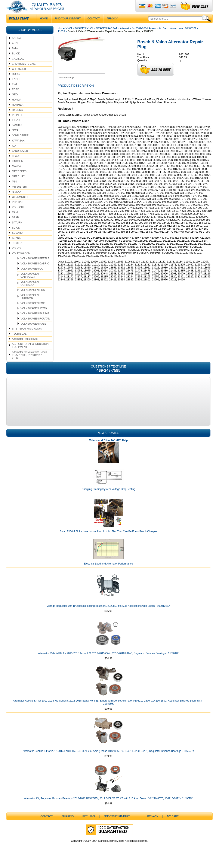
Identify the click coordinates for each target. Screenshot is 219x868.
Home (61, 37)
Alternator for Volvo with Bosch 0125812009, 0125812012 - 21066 (29, 364)
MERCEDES (19, 180)
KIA (14, 154)
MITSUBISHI (19, 195)
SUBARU (17, 241)
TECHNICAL (19, 342)
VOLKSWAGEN (21, 262)
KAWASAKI (19, 149)
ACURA (16, 47)
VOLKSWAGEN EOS (33, 299)
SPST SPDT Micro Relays (27, 337)
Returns (89, 825)
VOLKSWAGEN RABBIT (35, 332)
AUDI (15, 52)
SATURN (17, 231)
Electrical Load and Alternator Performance (109, 572)
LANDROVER (20, 159)
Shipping (67, 825)
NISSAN (17, 200)
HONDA (17, 108)
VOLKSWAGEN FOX (33, 312)
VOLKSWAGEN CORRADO (30, 292)
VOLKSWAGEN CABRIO (35, 272)
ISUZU (16, 129)
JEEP (15, 139)
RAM (15, 221)
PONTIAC (18, 211)
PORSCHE (18, 216)
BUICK (16, 62)
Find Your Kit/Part (68, 27)
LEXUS (16, 165)
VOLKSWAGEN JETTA (34, 317)
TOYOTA (17, 252)
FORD (16, 98)
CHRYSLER (19, 77)
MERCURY (18, 185)
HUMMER (18, 113)
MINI (15, 190)
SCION (16, 236)
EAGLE (16, 88)
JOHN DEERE (20, 144)
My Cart (173, 825)
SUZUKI (17, 247)
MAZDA (16, 175)
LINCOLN (18, 170)
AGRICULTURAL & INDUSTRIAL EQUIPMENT (31, 354)
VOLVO (16, 257)
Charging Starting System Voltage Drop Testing (109, 498)
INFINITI (17, 124)
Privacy (112, 27)
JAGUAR (17, 134)
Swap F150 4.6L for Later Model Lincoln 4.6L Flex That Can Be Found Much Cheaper (109, 540)
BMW (15, 57)
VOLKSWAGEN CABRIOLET (30, 284)
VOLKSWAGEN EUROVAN (30, 305)
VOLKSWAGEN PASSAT (35, 322)
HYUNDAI (18, 118)
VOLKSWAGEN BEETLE (35, 267)
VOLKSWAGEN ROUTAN (35, 327)
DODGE (17, 83)
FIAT (15, 93)
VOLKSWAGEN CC (32, 277)
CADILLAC (18, 67)
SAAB (15, 226)
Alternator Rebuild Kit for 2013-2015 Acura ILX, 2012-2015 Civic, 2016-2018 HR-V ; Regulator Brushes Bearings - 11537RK (108, 662)
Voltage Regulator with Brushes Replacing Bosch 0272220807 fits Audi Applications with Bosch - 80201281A (108, 614)
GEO (15, 103)
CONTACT (94, 27)
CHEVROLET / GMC (24, 72)
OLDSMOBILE (20, 206)
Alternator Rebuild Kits (25, 347)
